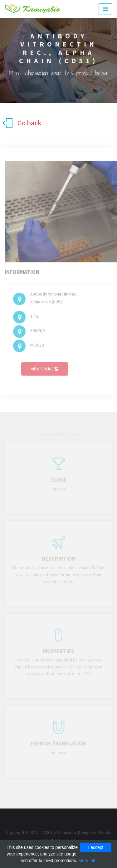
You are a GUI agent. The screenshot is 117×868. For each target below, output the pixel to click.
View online (45, 370)
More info (87, 860)
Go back (22, 123)
